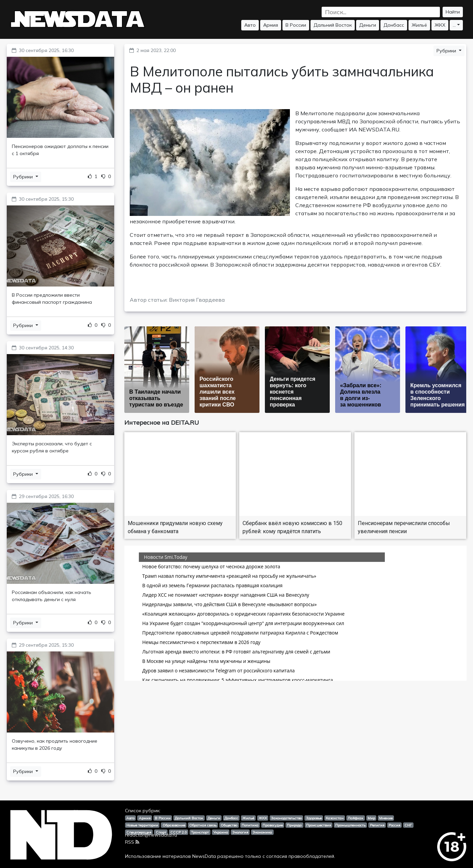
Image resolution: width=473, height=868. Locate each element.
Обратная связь (203, 825)
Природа (294, 825)
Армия (271, 25)
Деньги (368, 25)
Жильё (419, 25)
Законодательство (286, 818)
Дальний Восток (333, 25)
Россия (394, 825)
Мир (371, 818)
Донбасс (394, 25)
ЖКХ (440, 25)
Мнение (386, 818)
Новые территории (142, 825)
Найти (453, 12)
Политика (250, 825)
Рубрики (24, 177)
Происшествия (319, 825)
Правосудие (273, 825)
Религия (377, 825)
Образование (174, 825)
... (454, 25)
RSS (132, 842)
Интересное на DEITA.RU (162, 423)
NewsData (204, 856)
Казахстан (335, 818)
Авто (250, 25)
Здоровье (314, 818)
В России (296, 25)
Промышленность (350, 825)
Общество (229, 825)
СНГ (408, 825)
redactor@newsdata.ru (151, 835)
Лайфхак (355, 818)
